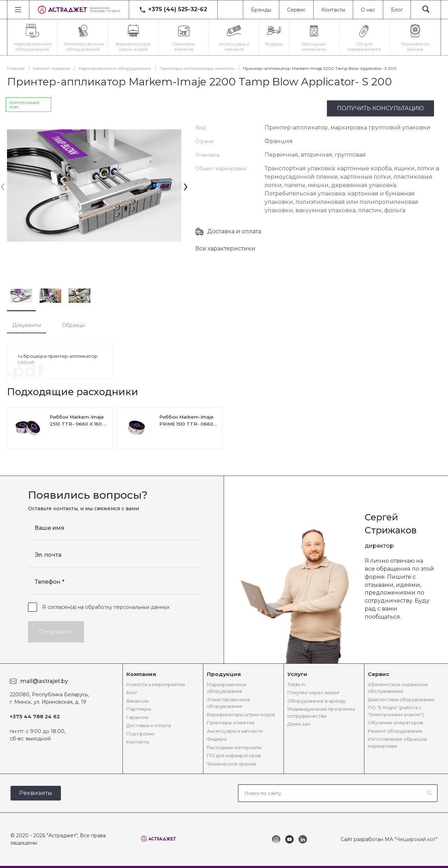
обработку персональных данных (127, 607)
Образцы (73, 325)
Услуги (297, 674)
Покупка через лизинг (314, 692)
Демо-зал (299, 724)
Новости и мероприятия (156, 684)
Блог (397, 10)
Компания (141, 674)
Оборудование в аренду (317, 701)
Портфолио (141, 734)
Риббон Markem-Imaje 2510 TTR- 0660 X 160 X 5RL (78, 424)
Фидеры (217, 739)
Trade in (296, 684)
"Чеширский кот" (416, 839)
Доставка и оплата (234, 231)
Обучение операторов (395, 723)
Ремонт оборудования (395, 731)
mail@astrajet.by (44, 681)
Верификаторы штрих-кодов (241, 714)
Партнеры (139, 709)
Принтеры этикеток (231, 723)
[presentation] (3, 186)
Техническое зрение (232, 764)
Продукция (224, 674)
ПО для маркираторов (234, 755)
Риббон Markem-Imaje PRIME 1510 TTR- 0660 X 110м (186, 424)
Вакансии (138, 701)
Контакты (333, 10)
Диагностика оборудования (401, 699)
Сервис (296, 10)
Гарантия (137, 717)
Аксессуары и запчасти (235, 731)
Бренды (261, 10)
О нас (368, 10)
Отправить (56, 632)
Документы (27, 325)
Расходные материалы (234, 747)
